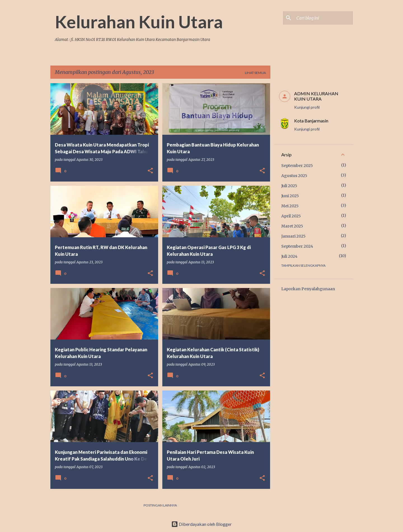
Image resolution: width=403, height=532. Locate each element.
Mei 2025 (290, 206)
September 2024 (297, 246)
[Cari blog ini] (324, 18)
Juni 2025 (290, 196)
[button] (150, 171)
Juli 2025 (289, 186)
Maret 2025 (292, 226)
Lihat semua (255, 73)
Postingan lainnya (160, 505)
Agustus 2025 (294, 176)
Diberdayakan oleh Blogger (201, 524)
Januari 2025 (293, 236)
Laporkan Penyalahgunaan (308, 289)
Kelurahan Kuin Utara (139, 22)
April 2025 (291, 216)
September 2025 (297, 166)
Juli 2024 (289, 256)
